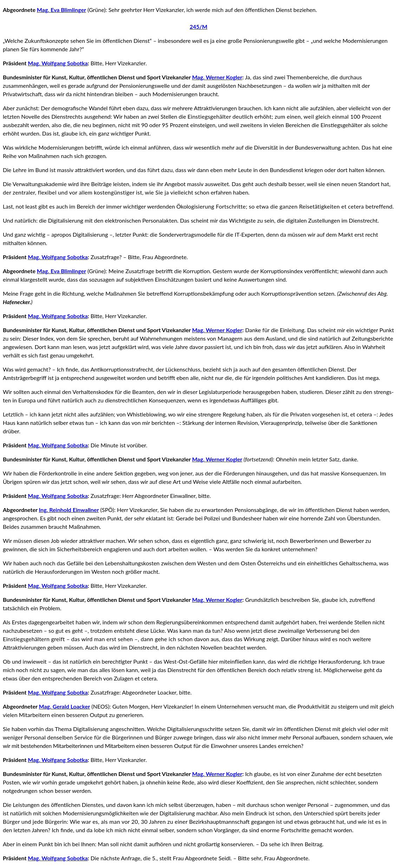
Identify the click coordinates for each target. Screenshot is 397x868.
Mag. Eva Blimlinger (61, 10)
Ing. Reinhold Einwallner (69, 510)
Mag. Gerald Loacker (65, 706)
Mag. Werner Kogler (217, 77)
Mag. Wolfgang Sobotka (58, 63)
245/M (198, 27)
